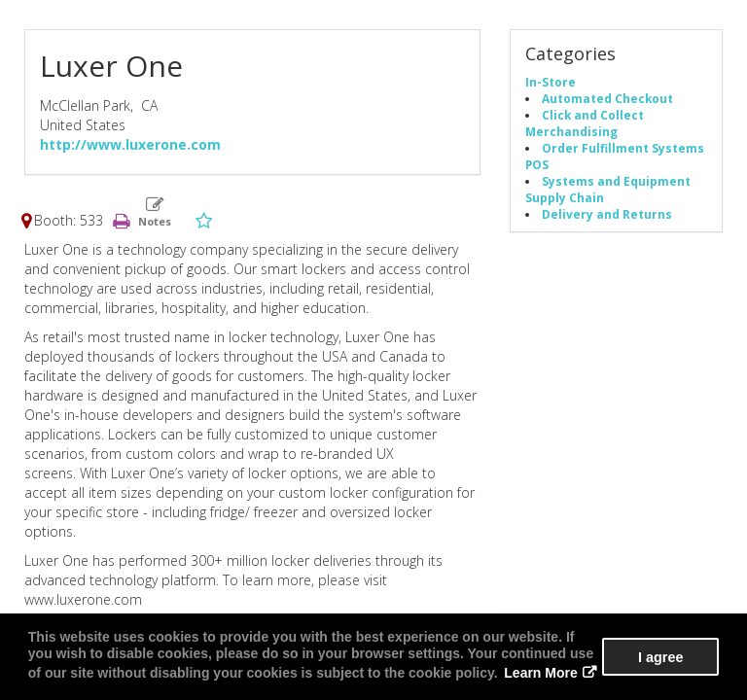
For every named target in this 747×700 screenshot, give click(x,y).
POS (537, 164)
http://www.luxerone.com (130, 144)
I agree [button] (660, 657)
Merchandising (571, 131)
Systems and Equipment (616, 181)
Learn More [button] (540, 673)
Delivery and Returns (607, 214)
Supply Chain (565, 197)
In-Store (551, 82)
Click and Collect (593, 115)
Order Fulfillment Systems (623, 148)
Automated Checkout (607, 98)
